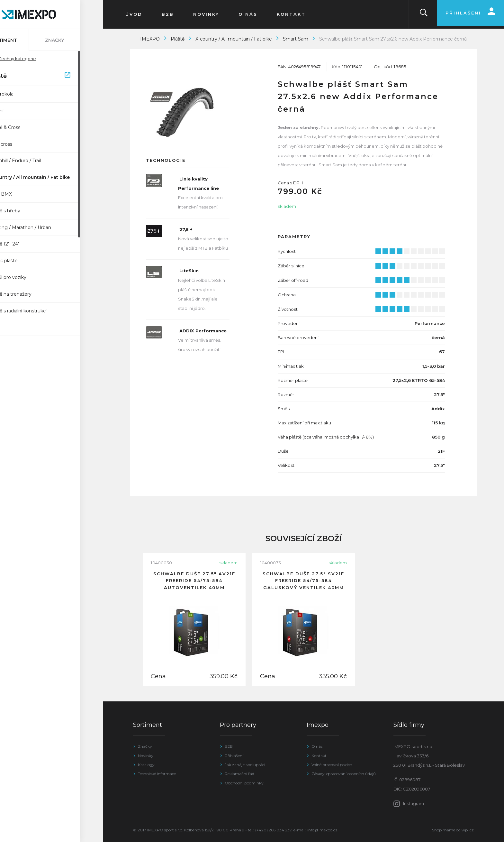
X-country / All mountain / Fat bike (52, 177)
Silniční (19, 111)
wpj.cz (468, 830)
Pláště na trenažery (33, 294)
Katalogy (146, 765)
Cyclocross (23, 144)
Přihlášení (234, 756)
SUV (16, 327)
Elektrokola (24, 94)
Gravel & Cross (27, 127)
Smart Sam (296, 39)
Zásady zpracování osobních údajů (344, 774)
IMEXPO (150, 39)
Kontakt (319, 756)
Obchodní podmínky (244, 783)
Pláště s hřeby (27, 211)
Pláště (52, 76)
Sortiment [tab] (26, 40)
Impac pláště (26, 261)
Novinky (146, 756)
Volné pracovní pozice (332, 765)
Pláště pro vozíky (30, 277)
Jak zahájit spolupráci (245, 765)
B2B (229, 746)
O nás (317, 746)
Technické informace (157, 774)
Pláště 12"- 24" (27, 244)
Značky (145, 746)
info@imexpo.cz (322, 830)
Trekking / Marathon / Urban (43, 227)
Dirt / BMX (23, 194)
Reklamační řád (239, 774)
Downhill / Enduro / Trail (37, 161)
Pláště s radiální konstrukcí (40, 311)
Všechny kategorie (35, 59)
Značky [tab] (77, 40)
